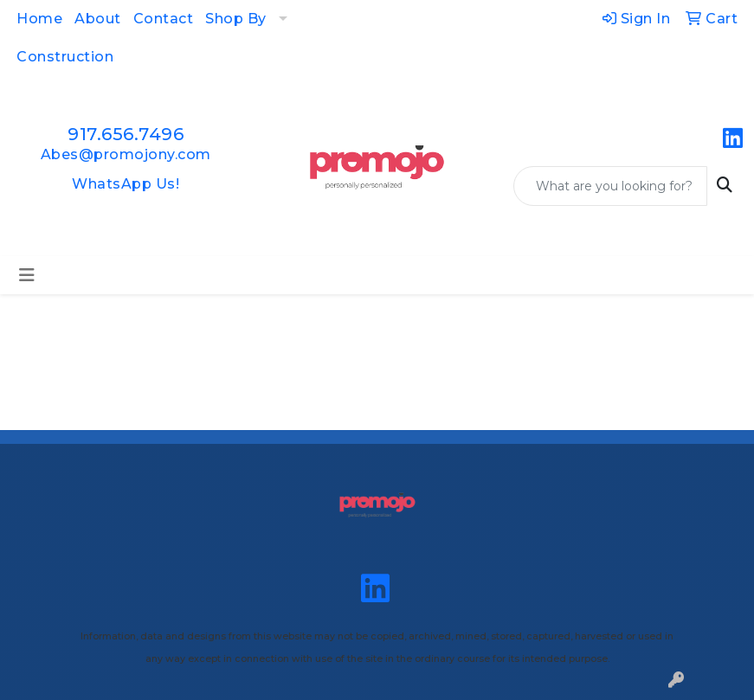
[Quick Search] (610, 186)
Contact (164, 19)
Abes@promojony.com (126, 154)
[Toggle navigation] (27, 275)
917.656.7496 (126, 134)
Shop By (236, 19)
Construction (65, 57)
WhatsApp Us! (126, 184)
